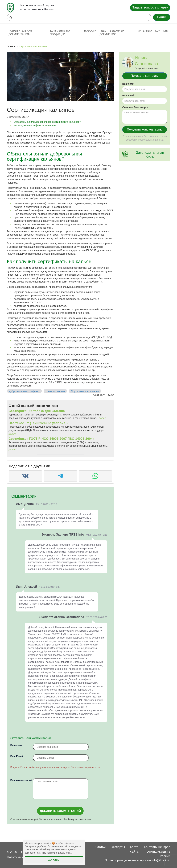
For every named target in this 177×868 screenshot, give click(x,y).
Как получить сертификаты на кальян (35, 125)
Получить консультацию (145, 129)
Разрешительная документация (20, 32)
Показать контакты (145, 76)
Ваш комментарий (21, 780)
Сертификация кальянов (85, 391)
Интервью (145, 31)
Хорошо (54, 860)
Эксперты (118, 847)
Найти (162, 17)
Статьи (101, 847)
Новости (90, 31)
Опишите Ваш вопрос (135, 107)
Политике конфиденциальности (53, 853)
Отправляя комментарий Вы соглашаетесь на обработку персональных (51, 819)
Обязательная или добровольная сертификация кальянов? (47, 122)
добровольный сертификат (24, 391)
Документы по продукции (60, 32)
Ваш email (128, 96)
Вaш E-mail (17, 756)
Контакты (162, 31)
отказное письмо (55, 391)
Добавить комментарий (60, 811)
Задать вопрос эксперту (150, 7)
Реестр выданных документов (112, 32)
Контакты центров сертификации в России (157, 851)
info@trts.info (161, 860)
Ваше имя (16, 745)
